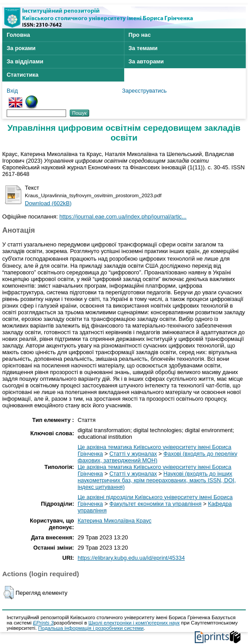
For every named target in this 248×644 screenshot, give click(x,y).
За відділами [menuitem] (25, 61)
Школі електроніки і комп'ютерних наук (134, 623)
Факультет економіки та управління (156, 504)
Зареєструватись (144, 91)
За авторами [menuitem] (146, 61)
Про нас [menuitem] (140, 35)
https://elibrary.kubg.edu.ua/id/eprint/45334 (131, 558)
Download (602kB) (48, 203)
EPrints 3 (43, 623)
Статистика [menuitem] (23, 75)
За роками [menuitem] (21, 48)
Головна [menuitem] (18, 35)
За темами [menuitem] (143, 48)
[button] (9, 593)
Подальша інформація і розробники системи (91, 628)
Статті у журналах (133, 454)
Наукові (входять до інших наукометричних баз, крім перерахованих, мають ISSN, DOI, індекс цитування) (157, 480)
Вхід (12, 91)
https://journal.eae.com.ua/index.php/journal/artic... (123, 217)
